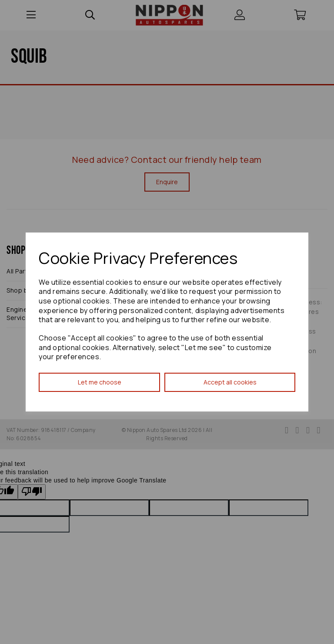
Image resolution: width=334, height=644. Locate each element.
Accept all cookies (230, 382)
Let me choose (100, 382)
